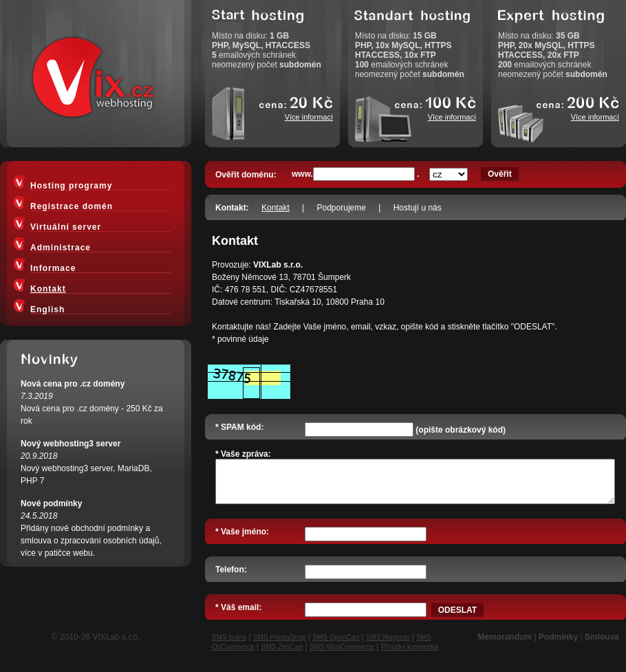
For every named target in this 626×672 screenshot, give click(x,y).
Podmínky (558, 645)
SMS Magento (388, 646)
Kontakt (276, 208)
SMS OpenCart (336, 646)
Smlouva (602, 645)
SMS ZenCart (282, 655)
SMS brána (229, 646)
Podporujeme (342, 208)
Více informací (309, 117)
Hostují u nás (418, 208)
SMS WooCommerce (342, 655)
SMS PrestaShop (280, 646)
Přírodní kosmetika (409, 655)
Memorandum (505, 645)
